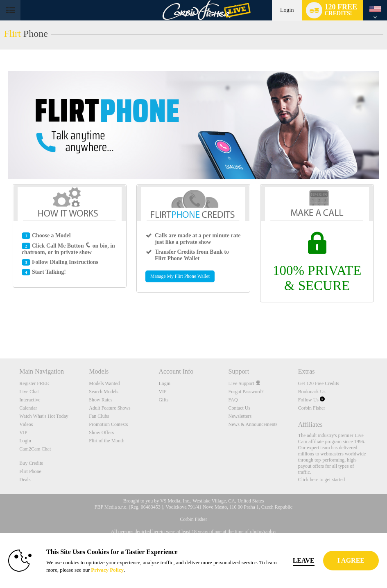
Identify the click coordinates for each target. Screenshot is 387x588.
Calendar (28, 408)
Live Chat (29, 392)
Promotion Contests (108, 424)
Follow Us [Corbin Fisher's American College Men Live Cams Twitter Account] (311, 400)
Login (287, 10)
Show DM (0, 328)
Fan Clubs (99, 416)
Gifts (163, 400)
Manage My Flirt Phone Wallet (180, 276)
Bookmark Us (312, 392)
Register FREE (34, 383)
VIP (23, 433)
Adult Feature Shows (110, 408)
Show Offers (101, 433)
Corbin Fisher (312, 408)
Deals (25, 480)
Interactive (30, 400)
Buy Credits (31, 463)
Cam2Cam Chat (35, 449)
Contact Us (240, 408)
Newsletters (240, 416)
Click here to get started (322, 480)
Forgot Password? (246, 392)
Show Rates (101, 400)
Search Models (104, 392)
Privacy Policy (107, 570)
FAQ (233, 400)
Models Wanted (104, 383)
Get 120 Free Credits (319, 383)
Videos (26, 424)
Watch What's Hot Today (44, 416)
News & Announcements (253, 424)
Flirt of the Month (106, 441)
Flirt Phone (30, 471)
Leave (304, 560)
